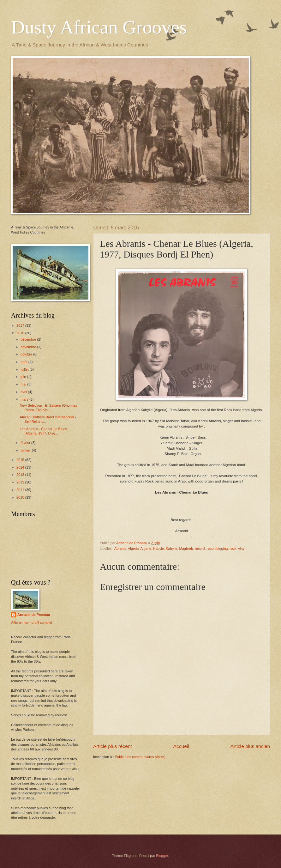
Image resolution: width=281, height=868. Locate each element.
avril (24, 392)
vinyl (242, 549)
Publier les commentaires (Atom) (140, 757)
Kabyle (158, 549)
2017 (21, 325)
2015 (21, 460)
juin (24, 377)
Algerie (146, 549)
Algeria (133, 549)
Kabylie (171, 549)
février (26, 443)
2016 (21, 333)
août (24, 362)
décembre (29, 339)
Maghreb (186, 549)
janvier (26, 450)
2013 (21, 475)
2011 (21, 490)
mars (25, 399)
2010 (21, 497)
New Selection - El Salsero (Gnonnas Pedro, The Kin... (49, 407)
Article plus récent (113, 746)
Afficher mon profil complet (32, 622)
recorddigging (217, 549)
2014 (21, 467)
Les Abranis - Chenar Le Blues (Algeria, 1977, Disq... (44, 431)
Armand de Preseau (34, 615)
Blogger (162, 856)
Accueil (181, 746)
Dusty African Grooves (99, 27)
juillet (25, 369)
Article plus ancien (250, 746)
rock (233, 549)
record (200, 549)
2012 (21, 482)
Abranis (120, 549)
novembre (29, 347)
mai (24, 384)
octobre (27, 354)
